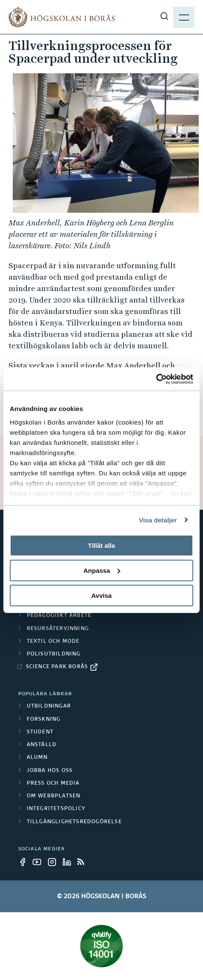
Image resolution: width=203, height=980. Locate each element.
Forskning (44, 719)
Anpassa (102, 571)
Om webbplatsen (54, 796)
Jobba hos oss (50, 771)
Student (40, 732)
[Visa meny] (184, 17)
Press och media (53, 783)
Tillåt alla (101, 546)
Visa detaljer (158, 520)
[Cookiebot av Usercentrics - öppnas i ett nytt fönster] (156, 379)
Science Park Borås (57, 667)
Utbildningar (49, 706)
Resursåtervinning (58, 629)
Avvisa (101, 595)
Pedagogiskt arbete (59, 616)
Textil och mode (53, 641)
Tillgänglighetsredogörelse (74, 822)
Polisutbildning (54, 654)
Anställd (42, 745)
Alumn (37, 758)
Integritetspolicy (56, 809)
